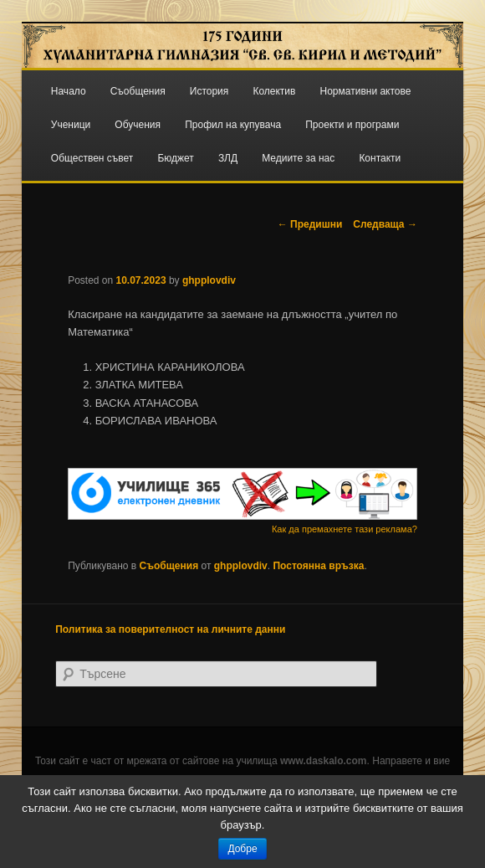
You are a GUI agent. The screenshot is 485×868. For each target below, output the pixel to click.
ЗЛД (228, 158)
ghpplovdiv (209, 280)
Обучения (138, 125)
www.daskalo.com (324, 761)
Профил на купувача (233, 125)
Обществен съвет (92, 158)
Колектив (274, 91)
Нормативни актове (366, 91)
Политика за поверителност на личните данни (170, 629)
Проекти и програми (352, 125)
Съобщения (138, 91)
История (209, 91)
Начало (69, 91)
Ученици (71, 125)
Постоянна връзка (318, 566)
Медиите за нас (298, 158)
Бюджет (175, 158)
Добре (242, 849)
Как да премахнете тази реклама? (345, 529)
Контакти (380, 158)
